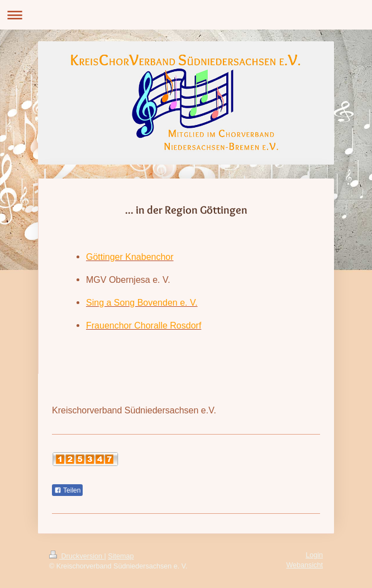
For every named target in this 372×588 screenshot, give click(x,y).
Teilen (67, 490)
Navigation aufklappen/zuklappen (186, 15)
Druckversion (77, 556)
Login (314, 555)
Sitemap (121, 556)
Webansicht (304, 565)
